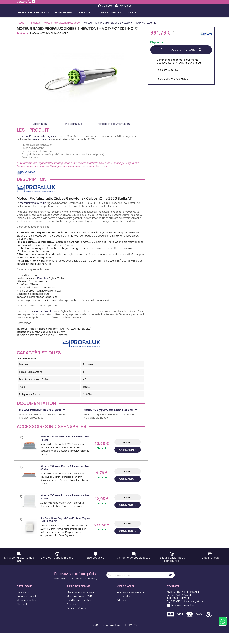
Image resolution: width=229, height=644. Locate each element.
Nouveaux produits (27, 607)
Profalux (43, 289)
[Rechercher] (108, 11)
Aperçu (128, 453)
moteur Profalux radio (33, 214)
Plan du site (23, 615)
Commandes (124, 607)
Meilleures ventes (26, 611)
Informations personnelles (131, 603)
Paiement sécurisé (77, 619)
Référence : (23, 44)
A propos (72, 615)
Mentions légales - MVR (79, 607)
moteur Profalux (44, 322)
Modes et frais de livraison (81, 603)
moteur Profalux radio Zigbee (37, 147)
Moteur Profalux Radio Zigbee (43, 421)
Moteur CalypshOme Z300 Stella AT (111, 421)
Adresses (122, 611)
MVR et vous (125, 597)
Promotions (23, 603)
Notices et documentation (114, 135)
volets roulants (41, 150)
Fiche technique (72, 135)
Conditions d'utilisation (79, 611)
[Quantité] (156, 61)
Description (40, 135)
